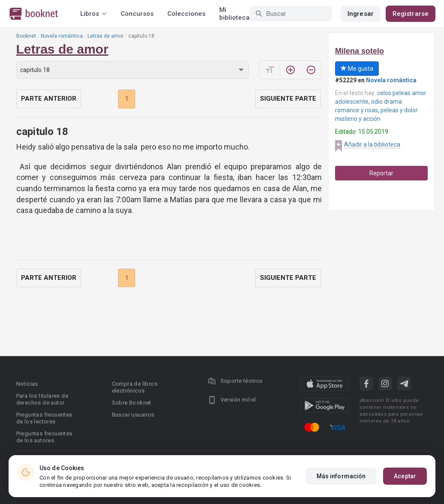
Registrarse (411, 14)
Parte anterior (49, 99)
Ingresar (361, 14)
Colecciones (186, 14)
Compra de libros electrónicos (135, 387)
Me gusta (357, 69)
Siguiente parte (288, 99)
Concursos (137, 14)
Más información (341, 476)
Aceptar (405, 476)
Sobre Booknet (132, 403)
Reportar (381, 173)
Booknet (26, 36)
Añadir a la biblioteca (372, 144)
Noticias (27, 384)
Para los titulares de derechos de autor (42, 399)
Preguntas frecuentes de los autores (44, 437)
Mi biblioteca (234, 14)
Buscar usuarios (133, 415)
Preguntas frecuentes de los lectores (44, 418)
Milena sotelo (359, 51)
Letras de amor (106, 36)
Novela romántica (62, 36)
